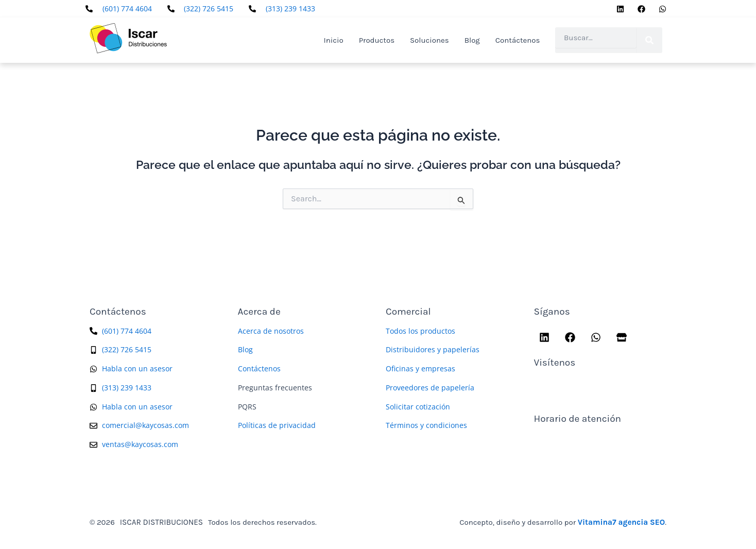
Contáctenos (518, 40)
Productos (377, 40)
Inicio (334, 40)
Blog (472, 40)
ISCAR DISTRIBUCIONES (161, 522)
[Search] (649, 40)
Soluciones (429, 40)
